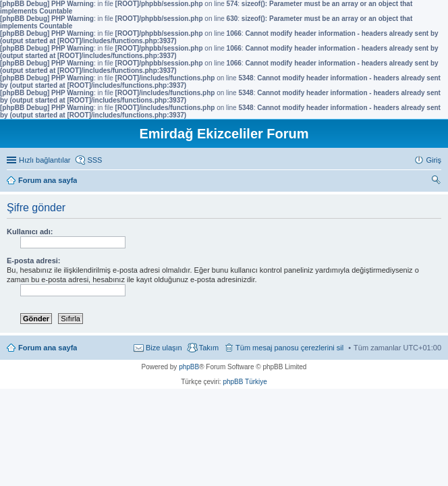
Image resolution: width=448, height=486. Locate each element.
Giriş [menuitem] (433, 160)
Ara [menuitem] (438, 182)
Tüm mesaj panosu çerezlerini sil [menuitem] (289, 348)
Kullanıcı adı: (30, 232)
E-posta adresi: (33, 261)
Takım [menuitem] (209, 348)
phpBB (189, 367)
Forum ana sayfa (48, 348)
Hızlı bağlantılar (45, 160)
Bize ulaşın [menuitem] (164, 348)
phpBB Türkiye (245, 382)
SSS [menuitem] (94, 160)
